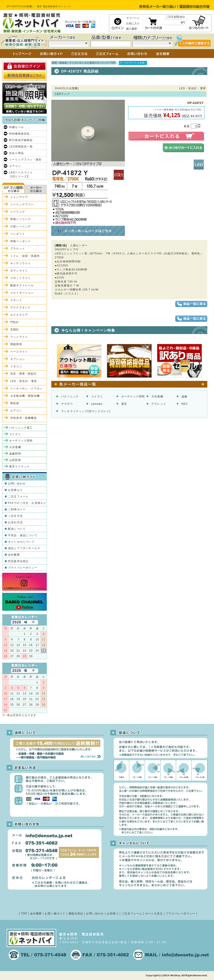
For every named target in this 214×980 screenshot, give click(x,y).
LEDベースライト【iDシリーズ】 (21, 174)
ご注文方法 (15, 516)
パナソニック (70, 397)
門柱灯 (15, 322)
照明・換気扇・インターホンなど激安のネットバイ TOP (84, 63)
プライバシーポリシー (23, 568)
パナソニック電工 (21, 428)
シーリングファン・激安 (25, 160)
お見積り (113, 914)
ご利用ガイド (17, 509)
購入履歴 (132, 29)
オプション (18, 359)
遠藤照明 (15, 454)
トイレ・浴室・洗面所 (25, 256)
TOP (24, 914)
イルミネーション (22, 293)
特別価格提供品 (19, 134)
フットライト (19, 337)
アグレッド (159, 404)
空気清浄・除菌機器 (24, 418)
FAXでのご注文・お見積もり (27, 503)
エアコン (15, 166)
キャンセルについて (21, 542)
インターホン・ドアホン (26, 388)
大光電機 (157, 397)
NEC (185, 404)
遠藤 (184, 397)
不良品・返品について (23, 535)
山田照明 (15, 460)
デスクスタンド (21, 307)
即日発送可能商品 (21, 140)
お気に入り (133, 23)
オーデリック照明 (133, 397)
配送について (17, 529)
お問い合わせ (17, 484)
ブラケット (18, 249)
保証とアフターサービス (24, 548)
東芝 (124, 404)
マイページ (133, 18)
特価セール (16, 127)
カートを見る (154, 914)
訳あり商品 (16, 153)
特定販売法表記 (18, 561)
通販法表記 (76, 914)
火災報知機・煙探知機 (25, 396)
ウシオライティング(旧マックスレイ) (86, 411)
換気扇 (15, 403)
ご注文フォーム (18, 496)
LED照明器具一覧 (21, 147)
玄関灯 (15, 330)
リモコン (16, 366)
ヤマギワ (67, 404)
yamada (97, 404)
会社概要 (14, 555)
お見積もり (15, 490)
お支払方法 (15, 522)
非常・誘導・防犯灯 (24, 374)
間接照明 (16, 344)
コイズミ (97, 397)
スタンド (16, 300)
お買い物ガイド (55, 914)
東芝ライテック (19, 467)
